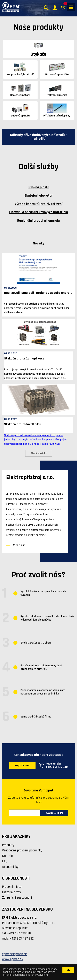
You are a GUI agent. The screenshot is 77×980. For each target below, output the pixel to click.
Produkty (8, 845)
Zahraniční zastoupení (17, 898)
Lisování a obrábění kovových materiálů (39, 212)
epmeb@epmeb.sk (14, 954)
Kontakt (8, 856)
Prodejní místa (12, 887)
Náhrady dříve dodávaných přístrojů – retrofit (39, 137)
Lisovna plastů (38, 187)
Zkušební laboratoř (38, 196)
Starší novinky (39, 453)
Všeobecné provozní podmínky (22, 850)
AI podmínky (10, 867)
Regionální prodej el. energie (38, 221)
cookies (7, 972)
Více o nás (19, 545)
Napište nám (22, 765)
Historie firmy (11, 892)
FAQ (5, 861)
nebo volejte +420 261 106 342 (57, 765)
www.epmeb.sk (13, 959)
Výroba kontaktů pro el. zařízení (39, 204)
